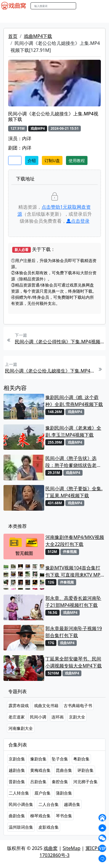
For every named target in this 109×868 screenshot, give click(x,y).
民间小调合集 (21, 804)
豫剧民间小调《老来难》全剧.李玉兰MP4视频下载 (73, 431)
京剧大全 (77, 717)
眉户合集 (42, 793)
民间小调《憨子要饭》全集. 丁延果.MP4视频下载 (74, 492)
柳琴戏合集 (40, 816)
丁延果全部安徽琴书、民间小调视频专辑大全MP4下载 (73, 662)
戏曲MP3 (34, 17)
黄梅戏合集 (40, 770)
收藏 (15, 160)
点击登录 (78, 221)
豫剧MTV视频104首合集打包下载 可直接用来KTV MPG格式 (75, 571)
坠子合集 (60, 759)
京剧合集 (17, 759)
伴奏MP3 (97, 17)
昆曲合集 (64, 770)
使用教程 (77, 160)
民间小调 (38, 717)
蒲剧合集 (64, 793)
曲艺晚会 (74, 17)
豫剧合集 (38, 759)
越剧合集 (17, 770)
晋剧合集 (17, 782)
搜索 (82, 6)
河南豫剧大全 (21, 728)
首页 (13, 36)
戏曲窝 (51, 848)
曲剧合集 (17, 816)
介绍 (32, 160)
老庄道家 (17, 717)
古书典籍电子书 (78, 706)
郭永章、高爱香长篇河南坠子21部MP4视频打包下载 (73, 602)
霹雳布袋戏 (19, 706)
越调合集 (72, 804)
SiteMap (72, 848)
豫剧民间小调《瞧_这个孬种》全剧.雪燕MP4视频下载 (74, 401)
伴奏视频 (70, 552)
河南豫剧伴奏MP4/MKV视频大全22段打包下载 (75, 541)
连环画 (58, 717)
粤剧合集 (81, 759)
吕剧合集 (38, 782)
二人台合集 (49, 804)
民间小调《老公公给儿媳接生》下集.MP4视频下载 (50, 371)
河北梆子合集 (85, 782)
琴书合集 (64, 816)
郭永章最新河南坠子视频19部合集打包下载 (74, 632)
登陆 (101, 6)
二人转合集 (19, 793)
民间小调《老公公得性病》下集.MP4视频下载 (59, 342)
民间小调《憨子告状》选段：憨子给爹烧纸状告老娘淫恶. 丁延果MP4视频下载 (73, 462)
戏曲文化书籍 (46, 706)
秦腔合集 (60, 782)
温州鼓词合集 (21, 827)
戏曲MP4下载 (38, 36)
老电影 (54, 17)
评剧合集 (85, 770)
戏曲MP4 (11, 17)
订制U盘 (52, 160)
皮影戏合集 (49, 827)
